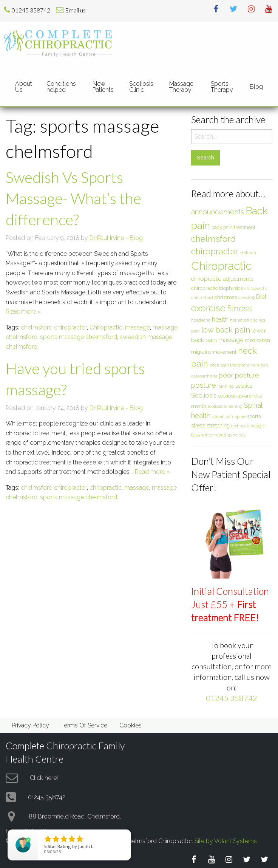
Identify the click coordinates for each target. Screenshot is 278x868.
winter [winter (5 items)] (208, 435)
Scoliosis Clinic (141, 87)
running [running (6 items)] (226, 386)
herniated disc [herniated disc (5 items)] (244, 320)
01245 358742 (31, 10)
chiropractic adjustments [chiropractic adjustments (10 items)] (222, 279)
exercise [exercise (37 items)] (208, 308)
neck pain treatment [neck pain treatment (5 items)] (230, 365)
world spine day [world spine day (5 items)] (231, 435)
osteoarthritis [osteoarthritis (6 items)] (204, 376)
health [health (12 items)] (220, 320)
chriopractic (106, 488)
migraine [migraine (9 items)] (201, 352)
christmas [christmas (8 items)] (226, 297)
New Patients (103, 87)
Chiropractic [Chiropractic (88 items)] (221, 266)
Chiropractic (106, 327)
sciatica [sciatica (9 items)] (244, 386)
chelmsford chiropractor (54, 327)
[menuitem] (25, 87)
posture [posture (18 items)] (204, 385)
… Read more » (150, 472)
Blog (256, 87)
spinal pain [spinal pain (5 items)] (222, 416)
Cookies (131, 725)
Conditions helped (61, 87)
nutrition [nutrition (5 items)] (260, 365)
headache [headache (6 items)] (201, 320)
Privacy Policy (30, 725)
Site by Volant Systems (226, 841)
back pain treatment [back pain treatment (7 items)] (233, 227)
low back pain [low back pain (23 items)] (226, 330)
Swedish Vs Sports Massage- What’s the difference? (73, 198)
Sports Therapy (222, 87)
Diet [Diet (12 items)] (261, 297)
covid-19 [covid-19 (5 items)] (246, 297)
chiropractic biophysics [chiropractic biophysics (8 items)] (217, 288)
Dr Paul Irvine (107, 238)
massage (137, 327)
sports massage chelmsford (79, 337)
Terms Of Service (84, 725)
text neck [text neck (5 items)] (240, 426)
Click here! (44, 777)
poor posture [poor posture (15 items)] (239, 375)
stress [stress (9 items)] (198, 425)
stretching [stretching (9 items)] (218, 425)
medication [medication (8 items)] (257, 340)
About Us (24, 87)
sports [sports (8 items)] (254, 416)
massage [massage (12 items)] (231, 340)
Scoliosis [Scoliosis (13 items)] (204, 395)
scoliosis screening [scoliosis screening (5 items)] (225, 406)
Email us (75, 10)
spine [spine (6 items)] (240, 416)
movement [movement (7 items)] (225, 352)
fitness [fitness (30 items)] (239, 308)
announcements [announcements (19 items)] (218, 212)
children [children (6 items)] (248, 253)
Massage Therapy (181, 87)
